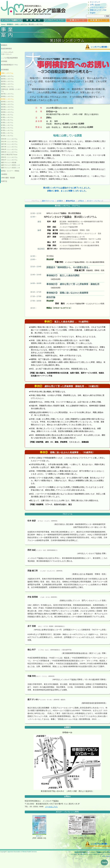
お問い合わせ (95, 5)
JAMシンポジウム (21, 24)
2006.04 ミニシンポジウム (9, 152)
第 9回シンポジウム (7, 115)
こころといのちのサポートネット (7, 53)
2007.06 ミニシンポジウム (9, 147)
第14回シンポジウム (7, 102)
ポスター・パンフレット (95, 201)
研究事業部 (5, 70)
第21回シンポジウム (7, 81)
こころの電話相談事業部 (9, 58)
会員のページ (77, 20)
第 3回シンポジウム (7, 130)
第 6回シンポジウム (7, 123)
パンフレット (82, 835)
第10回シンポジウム (7, 112)
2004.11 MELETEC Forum (9, 155)
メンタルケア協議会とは (11, 20)
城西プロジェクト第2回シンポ (10, 165)
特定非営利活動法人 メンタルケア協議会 (36, 8)
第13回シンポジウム (7, 104)
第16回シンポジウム (7, 96)
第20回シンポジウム (7, 84)
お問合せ (81, 201)
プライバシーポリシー (98, 7)
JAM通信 (4, 174)
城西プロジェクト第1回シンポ (10, 168)
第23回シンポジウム (7, 76)
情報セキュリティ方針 (98, 10)
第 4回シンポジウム (7, 128)
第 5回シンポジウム (7, 125)
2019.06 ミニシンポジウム (9, 139)
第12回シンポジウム (7, 107)
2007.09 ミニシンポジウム (9, 144)
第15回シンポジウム (7, 99)
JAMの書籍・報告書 (8, 178)
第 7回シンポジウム (7, 120)
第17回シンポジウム (7, 94)
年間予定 (4, 181)
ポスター (39, 835)
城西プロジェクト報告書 (9, 162)
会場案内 (60, 201)
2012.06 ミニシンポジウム (9, 142)
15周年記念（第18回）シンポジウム (11, 90)
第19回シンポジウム (7, 87)
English (93, 13)
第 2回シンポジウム (7, 133)
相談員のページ (99, 20)
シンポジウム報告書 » (100, 47)
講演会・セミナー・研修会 (10, 171)
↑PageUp (104, 862)
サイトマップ (95, 2)
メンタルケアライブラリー (55, 20)
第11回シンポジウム (7, 109)
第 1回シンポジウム (7, 136)
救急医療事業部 (6, 49)
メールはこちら (51, 807)
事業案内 (10, 24)
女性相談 (4, 61)
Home (3, 24)
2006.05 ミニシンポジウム (9, 149)
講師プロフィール (48, 201)
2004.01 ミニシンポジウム (9, 157)
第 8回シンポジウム (7, 117)
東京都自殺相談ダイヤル (9, 65)
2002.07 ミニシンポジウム (9, 160)
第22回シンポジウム (7, 79)
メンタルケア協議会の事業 (33, 20)
